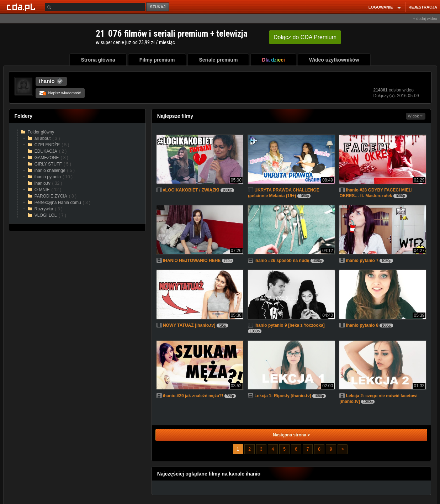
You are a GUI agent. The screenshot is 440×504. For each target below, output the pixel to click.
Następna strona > (291, 435)
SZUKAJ (158, 7)
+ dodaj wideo (425, 19)
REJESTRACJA (423, 7)
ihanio (47, 81)
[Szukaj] (95, 7)
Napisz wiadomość (60, 93)
